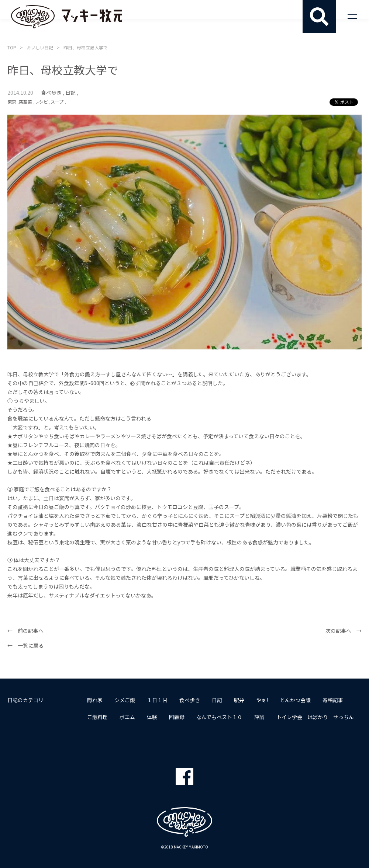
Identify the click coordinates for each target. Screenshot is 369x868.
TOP (12, 47)
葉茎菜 (25, 102)
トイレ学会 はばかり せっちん (315, 717)
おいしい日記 (40, 47)
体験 (152, 717)
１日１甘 (157, 700)
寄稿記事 (333, 700)
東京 (12, 102)
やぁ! (262, 700)
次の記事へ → (344, 631)
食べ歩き (51, 93)
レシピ (41, 102)
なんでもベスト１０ (219, 717)
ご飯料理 (97, 717)
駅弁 (239, 700)
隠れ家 (95, 700)
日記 (70, 93)
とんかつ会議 (295, 700)
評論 (259, 717)
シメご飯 (125, 700)
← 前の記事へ (25, 631)
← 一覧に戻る (25, 645)
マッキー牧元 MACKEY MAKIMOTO (66, 17)
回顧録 (177, 717)
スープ (57, 102)
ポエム (127, 717)
